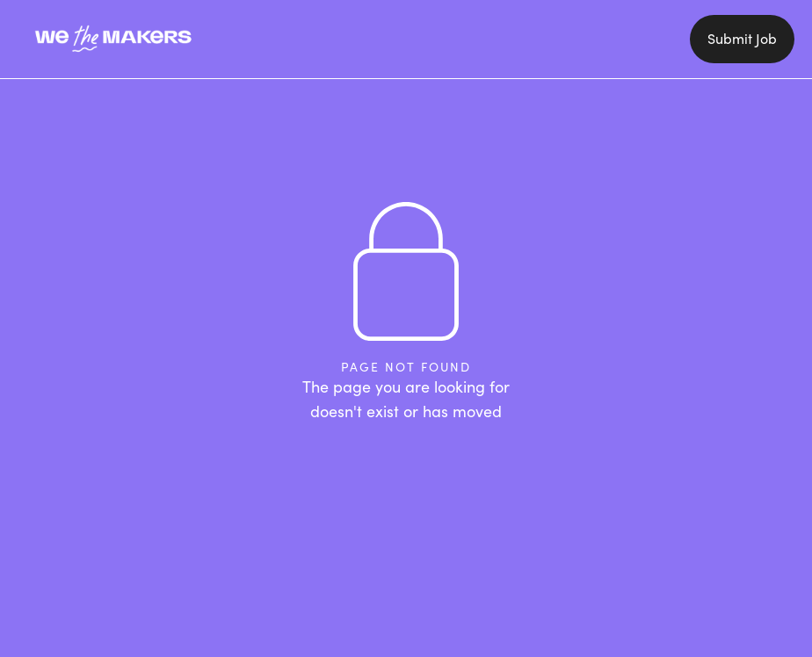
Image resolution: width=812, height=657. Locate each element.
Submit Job (742, 39)
